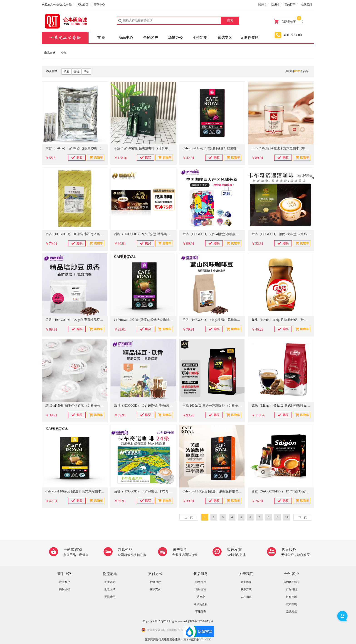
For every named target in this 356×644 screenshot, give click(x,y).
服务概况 (201, 582)
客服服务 (201, 612)
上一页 (189, 517)
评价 (86, 71)
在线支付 (155, 589)
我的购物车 (289, 22)
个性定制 (200, 38)
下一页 (303, 517)
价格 (76, 71)
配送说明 (110, 582)
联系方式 (246, 589)
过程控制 (292, 597)
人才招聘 (246, 597)
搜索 (230, 21)
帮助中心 (99, 5)
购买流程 (64, 589)
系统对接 (292, 612)
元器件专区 (250, 38)
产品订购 (292, 589)
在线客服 (307, 5)
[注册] (275, 5)
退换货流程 (201, 604)
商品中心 (126, 38)
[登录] (262, 5)
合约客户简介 (292, 582)
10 (287, 517)
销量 (66, 71)
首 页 (101, 38)
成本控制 (292, 604)
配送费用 (110, 597)
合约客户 (151, 38)
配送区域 (110, 589)
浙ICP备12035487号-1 (200, 621)
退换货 (201, 597)
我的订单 (290, 5)
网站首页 (83, 5)
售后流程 (201, 589)
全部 (64, 53)
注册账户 (64, 582)
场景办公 (175, 38)
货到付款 (155, 582)
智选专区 (225, 38)
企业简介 (246, 582)
